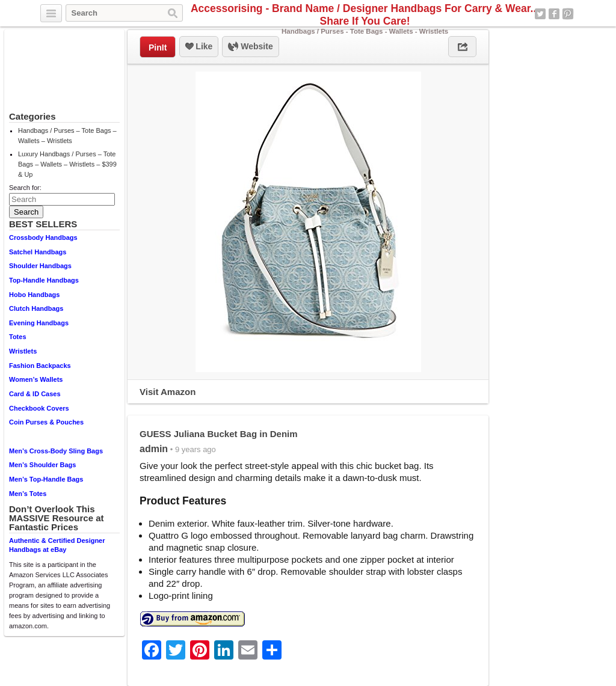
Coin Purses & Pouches (46, 422)
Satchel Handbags (38, 252)
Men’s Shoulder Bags (42, 465)
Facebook (554, 14)
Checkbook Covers (39, 408)
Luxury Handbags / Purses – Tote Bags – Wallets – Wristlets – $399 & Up (67, 164)
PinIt (158, 47)
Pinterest (568, 14)
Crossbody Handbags (43, 237)
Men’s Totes (28, 494)
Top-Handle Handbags (44, 280)
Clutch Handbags (36, 308)
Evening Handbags (39, 323)
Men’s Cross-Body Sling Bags (56, 451)
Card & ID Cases (35, 394)
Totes (18, 337)
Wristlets (23, 351)
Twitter (540, 14)
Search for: (25, 188)
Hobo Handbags (34, 295)
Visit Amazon (168, 392)
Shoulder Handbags (40, 266)
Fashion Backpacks (40, 366)
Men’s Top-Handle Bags (46, 479)
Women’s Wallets (36, 379)
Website (250, 47)
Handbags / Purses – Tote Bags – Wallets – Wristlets (67, 136)
